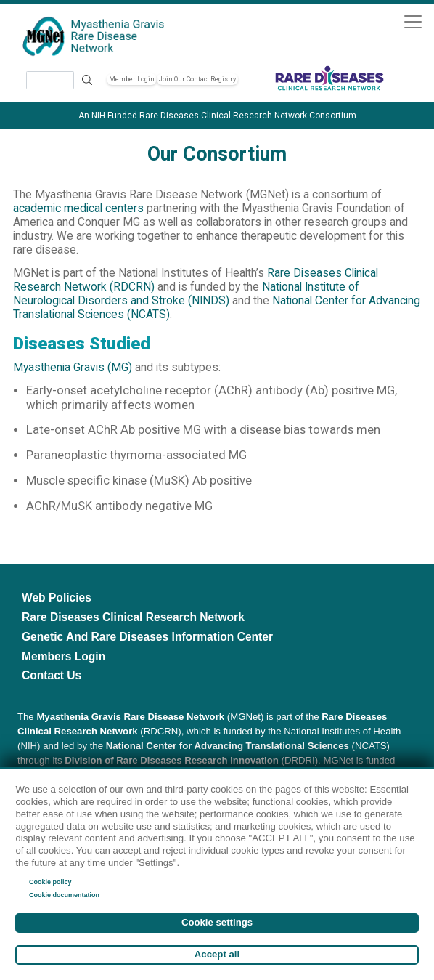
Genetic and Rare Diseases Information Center (147, 637)
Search (87, 80)
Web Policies (57, 598)
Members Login (64, 656)
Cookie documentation (64, 895)
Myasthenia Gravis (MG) (73, 368)
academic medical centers (78, 208)
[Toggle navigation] (413, 21)
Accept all (217, 954)
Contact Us (52, 675)
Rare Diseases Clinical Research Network (133, 617)
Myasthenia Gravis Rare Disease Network (130, 717)
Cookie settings (217, 922)
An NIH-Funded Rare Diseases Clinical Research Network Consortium (217, 116)
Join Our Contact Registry (197, 79)
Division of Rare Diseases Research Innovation (172, 760)
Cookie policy (50, 882)
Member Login (132, 79)
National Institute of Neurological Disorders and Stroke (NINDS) (186, 294)
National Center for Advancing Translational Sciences (228, 746)
